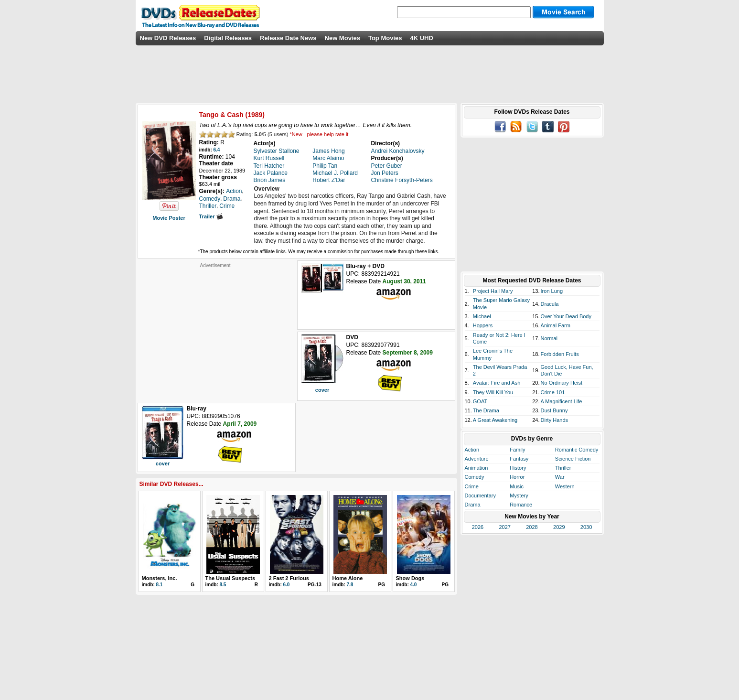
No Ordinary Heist (562, 383)
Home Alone (348, 578)
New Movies (343, 38)
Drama (473, 505)
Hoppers (483, 325)
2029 (559, 527)
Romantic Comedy (577, 450)
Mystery (519, 495)
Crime (472, 486)
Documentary (480, 495)
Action (472, 450)
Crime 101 (553, 392)
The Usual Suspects (230, 578)
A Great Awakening (495, 420)
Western (565, 486)
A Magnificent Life (562, 401)
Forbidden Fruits (560, 354)
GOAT (480, 401)
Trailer (211, 216)
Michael (482, 316)
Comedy (475, 477)
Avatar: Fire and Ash (497, 383)
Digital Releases (228, 38)
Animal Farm (556, 325)
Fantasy (519, 459)
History (518, 468)
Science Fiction (573, 459)
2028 (532, 527)
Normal (549, 338)
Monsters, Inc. (160, 578)
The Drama (486, 410)
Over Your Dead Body (566, 316)
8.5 (223, 585)
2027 (504, 527)
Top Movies (385, 38)
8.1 (160, 585)
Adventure (477, 459)
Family (517, 450)
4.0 (414, 585)
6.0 (287, 585)
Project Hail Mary (493, 291)
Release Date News (288, 38)
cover (322, 390)
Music (517, 486)
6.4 (217, 150)
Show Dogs (410, 578)
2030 (586, 527)
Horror (517, 477)
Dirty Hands (554, 420)
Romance (521, 505)
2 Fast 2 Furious (289, 578)
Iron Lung (552, 291)
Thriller (563, 468)
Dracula (550, 304)
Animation (477, 468)
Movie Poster (169, 218)
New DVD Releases (168, 38)
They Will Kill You (493, 392)
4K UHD (421, 38)
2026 (478, 527)
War (560, 477)
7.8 (350, 585)
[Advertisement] (215, 328)
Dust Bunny (554, 410)
